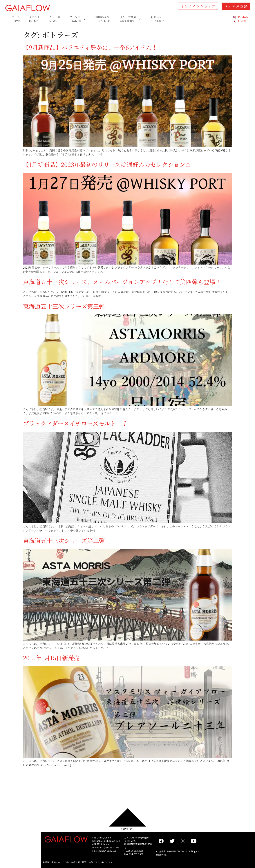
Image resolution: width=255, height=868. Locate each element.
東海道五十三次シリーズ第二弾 (64, 540)
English (243, 17)
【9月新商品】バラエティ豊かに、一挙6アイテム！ (90, 47)
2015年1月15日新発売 (51, 658)
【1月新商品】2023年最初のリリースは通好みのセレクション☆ (107, 164)
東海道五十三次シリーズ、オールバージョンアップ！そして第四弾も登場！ (122, 282)
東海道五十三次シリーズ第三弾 (64, 306)
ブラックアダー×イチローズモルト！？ (75, 423)
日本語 (242, 21)
